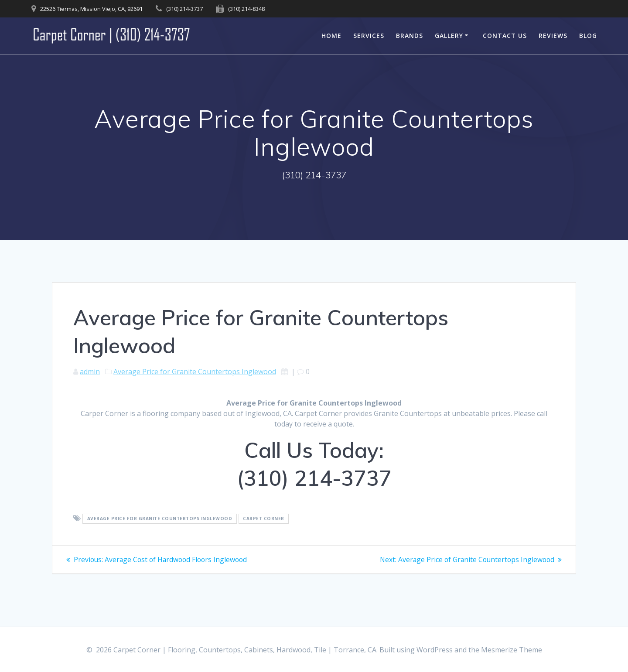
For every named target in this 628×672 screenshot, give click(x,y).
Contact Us (505, 36)
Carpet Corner (264, 519)
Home (331, 36)
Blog (588, 36)
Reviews (553, 36)
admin (90, 372)
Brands (410, 36)
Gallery (449, 36)
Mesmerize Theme (512, 650)
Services (369, 36)
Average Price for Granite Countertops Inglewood (195, 372)
